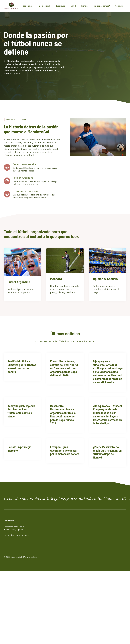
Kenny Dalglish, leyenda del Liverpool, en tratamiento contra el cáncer (21, 411)
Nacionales (27, 6)
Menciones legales (31, 557)
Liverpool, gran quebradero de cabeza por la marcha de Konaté (65, 450)
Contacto (119, 6)
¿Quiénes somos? (102, 6)
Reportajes (60, 6)
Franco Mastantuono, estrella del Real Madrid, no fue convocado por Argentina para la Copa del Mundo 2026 (64, 368)
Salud (73, 6)
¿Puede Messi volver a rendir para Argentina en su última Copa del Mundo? (107, 452)
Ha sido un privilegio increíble (19, 449)
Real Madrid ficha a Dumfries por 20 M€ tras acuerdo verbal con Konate (22, 366)
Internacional (44, 6)
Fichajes (85, 6)
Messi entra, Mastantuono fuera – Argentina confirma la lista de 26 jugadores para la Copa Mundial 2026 (63, 415)
